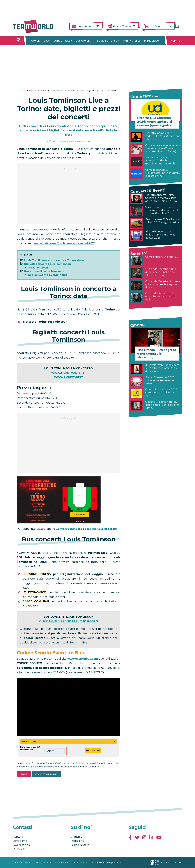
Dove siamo (20, 841)
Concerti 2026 (41, 41)
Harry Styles (132, 41)
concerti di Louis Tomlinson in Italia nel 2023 (65, 243)
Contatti (18, 837)
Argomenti (86, 26)
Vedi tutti (178, 41)
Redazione (77, 841)
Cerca (180, 26)
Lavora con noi (22, 845)
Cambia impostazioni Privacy (69, 863)
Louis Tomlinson (108, 41)
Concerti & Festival (38, 91)
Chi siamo (76, 837)
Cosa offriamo (122, 26)
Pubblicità (19, 849)
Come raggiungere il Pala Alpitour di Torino (87, 529)
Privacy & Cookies (44, 863)
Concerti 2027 (63, 41)
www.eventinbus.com (84, 659)
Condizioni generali (22, 863)
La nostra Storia (80, 845)
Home (24, 91)
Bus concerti (85, 41)
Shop (158, 26)
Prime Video (152, 41)
